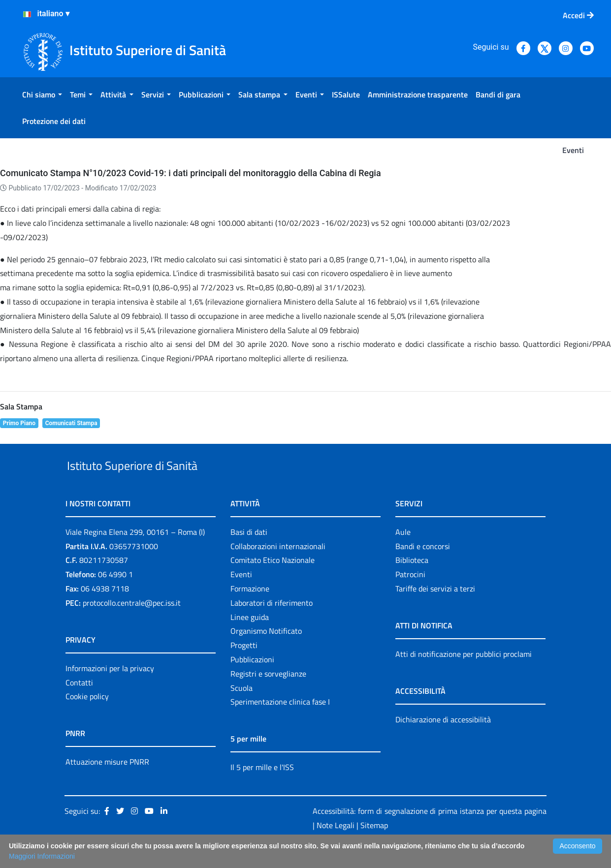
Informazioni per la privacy (110, 691)
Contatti (79, 705)
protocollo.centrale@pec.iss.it (132, 625)
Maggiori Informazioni (42, 856)
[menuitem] (42, 94)
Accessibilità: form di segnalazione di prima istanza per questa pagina (430, 834)
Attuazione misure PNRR (107, 785)
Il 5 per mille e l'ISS (262, 790)
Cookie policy (87, 719)
